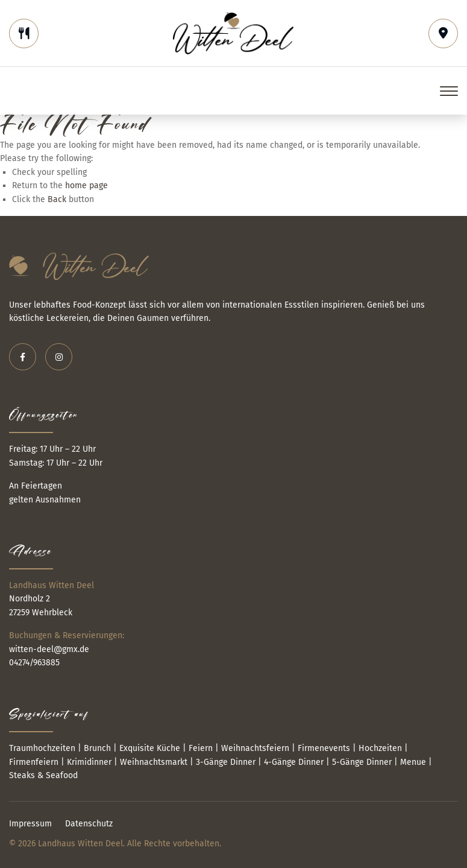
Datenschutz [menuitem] (89, 824)
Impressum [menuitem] (30, 824)
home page (86, 185)
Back (57, 199)
